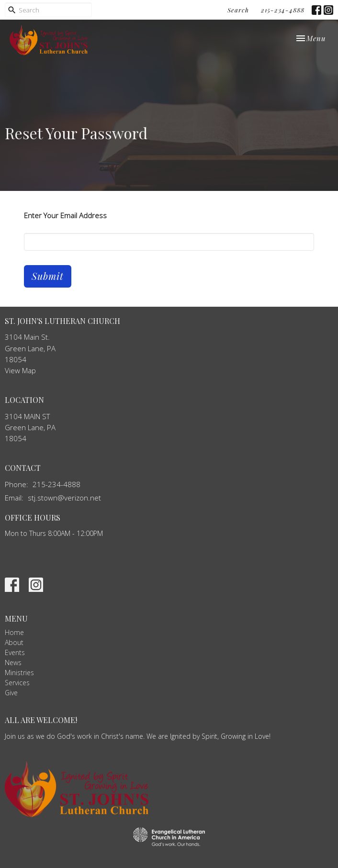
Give (11, 693)
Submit (48, 276)
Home (14, 632)
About (14, 642)
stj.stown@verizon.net (64, 498)
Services (17, 683)
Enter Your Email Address (65, 215)
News (13, 662)
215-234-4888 (283, 10)
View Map (20, 370)
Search (238, 10)
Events (15, 652)
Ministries (19, 673)
